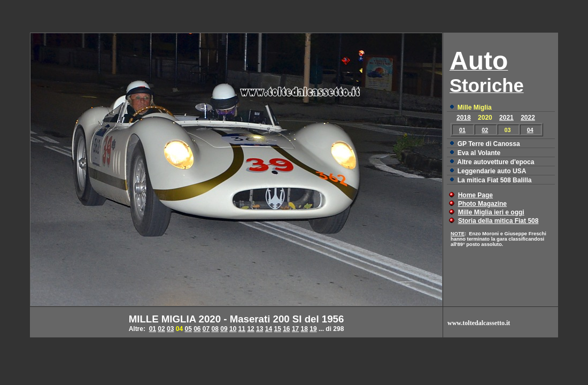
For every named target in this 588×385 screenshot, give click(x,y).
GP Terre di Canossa (489, 144)
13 (260, 329)
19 (313, 329)
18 (304, 329)
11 (242, 329)
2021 (506, 118)
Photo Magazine (482, 204)
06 (197, 329)
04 (530, 130)
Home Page (475, 195)
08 (215, 329)
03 (170, 329)
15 (277, 329)
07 (206, 329)
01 (462, 130)
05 (188, 329)
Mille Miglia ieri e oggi (491, 212)
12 (250, 329)
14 (269, 329)
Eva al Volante (479, 153)
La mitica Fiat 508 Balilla (495, 180)
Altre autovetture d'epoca (496, 162)
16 (286, 329)
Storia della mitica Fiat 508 (498, 221)
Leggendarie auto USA (492, 171)
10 (233, 329)
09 (224, 329)
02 (485, 130)
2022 (528, 118)
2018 (464, 118)
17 (295, 329)
